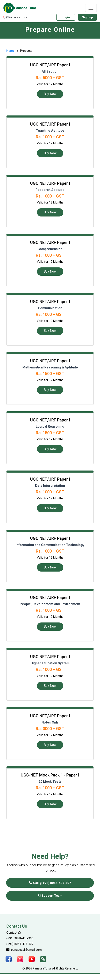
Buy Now (50, 94)
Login (66, 17)
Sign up (87, 17)
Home (10, 51)
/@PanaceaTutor (15, 17)
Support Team (50, 896)
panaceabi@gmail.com (24, 950)
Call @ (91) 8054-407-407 (50, 883)
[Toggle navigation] (91, 8)
